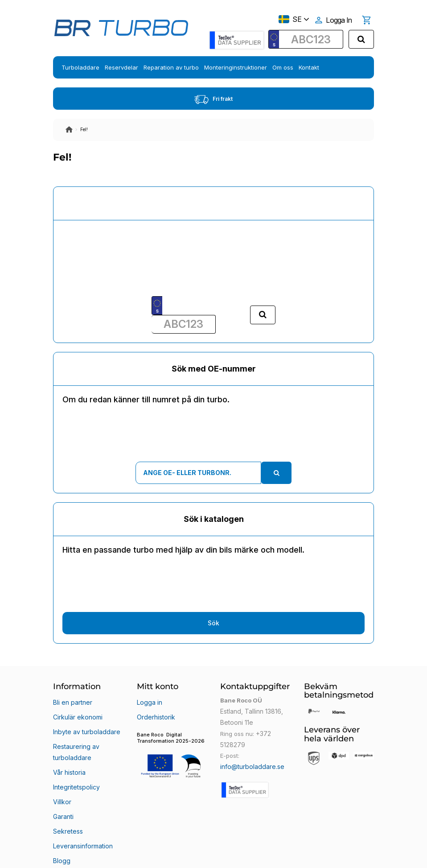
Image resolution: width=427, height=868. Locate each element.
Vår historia (69, 750)
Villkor (62, 772)
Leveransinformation (82, 804)
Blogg (61, 814)
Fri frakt (213, 99)
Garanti (63, 782)
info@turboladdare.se (250, 765)
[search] (361, 39)
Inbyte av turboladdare (85, 722)
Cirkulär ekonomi (77, 711)
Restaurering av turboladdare (75, 736)
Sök (213, 623)
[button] (172, 749)
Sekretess (67, 793)
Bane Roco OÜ (78, 853)
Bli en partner (72, 700)
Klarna (62, 825)
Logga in (149, 700)
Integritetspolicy (75, 761)
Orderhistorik (155, 711)
